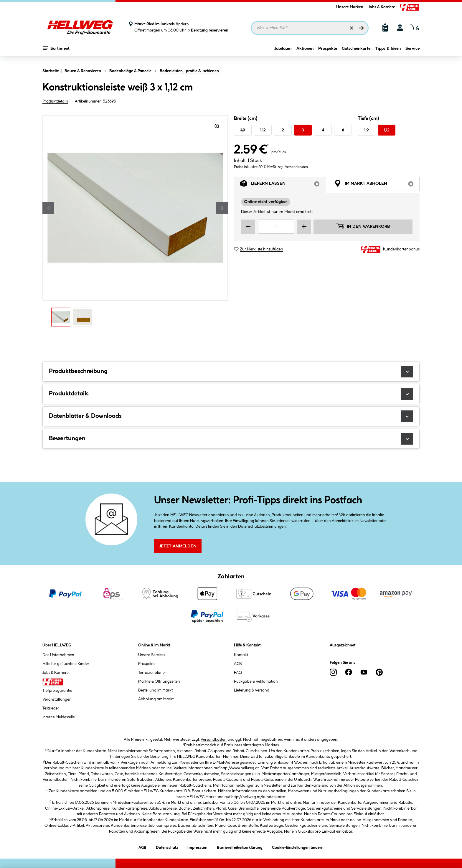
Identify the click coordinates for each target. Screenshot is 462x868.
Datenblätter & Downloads (231, 416)
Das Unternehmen (58, 655)
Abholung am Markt (156, 699)
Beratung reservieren (208, 30)
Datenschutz (167, 847)
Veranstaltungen (57, 699)
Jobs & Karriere (382, 7)
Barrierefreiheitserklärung (240, 847)
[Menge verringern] (248, 227)
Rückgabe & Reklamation (256, 681)
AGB (238, 664)
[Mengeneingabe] (276, 227)
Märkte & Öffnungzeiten (159, 681)
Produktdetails (55, 101)
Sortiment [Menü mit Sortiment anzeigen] (56, 52)
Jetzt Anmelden (178, 546)
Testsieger (51, 708)
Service (412, 52)
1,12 (263, 130)
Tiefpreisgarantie (57, 691)
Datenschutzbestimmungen (262, 527)
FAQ (238, 673)
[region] (135, 222)
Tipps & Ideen (388, 52)
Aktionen (305, 52)
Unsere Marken (350, 7)
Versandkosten (214, 740)
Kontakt (241, 655)
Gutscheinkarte (356, 52)
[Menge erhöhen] (304, 227)
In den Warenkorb (363, 226)
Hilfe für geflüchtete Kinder (66, 664)
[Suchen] (362, 28)
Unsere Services (152, 655)
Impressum (197, 847)
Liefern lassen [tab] (283, 185)
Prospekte (328, 52)
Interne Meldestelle (59, 717)
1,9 (243, 130)
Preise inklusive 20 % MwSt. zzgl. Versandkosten (271, 167)
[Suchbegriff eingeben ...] (310, 28)
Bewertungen (231, 439)
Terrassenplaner (152, 673)
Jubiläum (283, 52)
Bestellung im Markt (155, 690)
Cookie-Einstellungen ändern (298, 847)
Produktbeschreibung (231, 372)
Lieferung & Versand (252, 690)
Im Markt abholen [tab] (377, 185)
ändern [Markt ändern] (182, 24)
